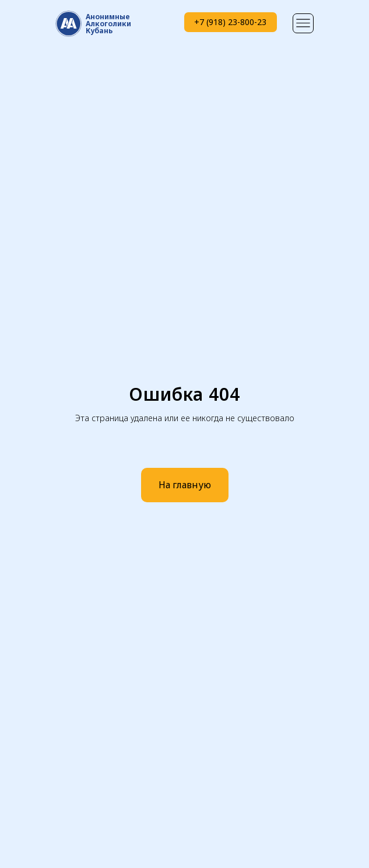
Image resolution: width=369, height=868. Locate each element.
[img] (303, 23)
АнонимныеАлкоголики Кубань (108, 24)
